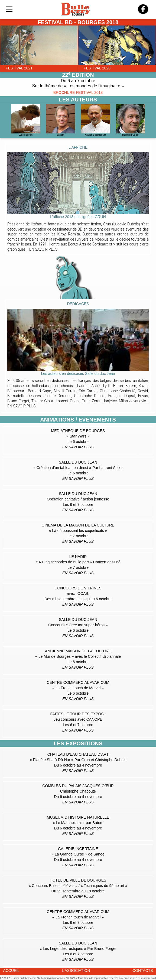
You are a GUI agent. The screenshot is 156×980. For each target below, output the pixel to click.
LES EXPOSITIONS (78, 743)
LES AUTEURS (78, 100)
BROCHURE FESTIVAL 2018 (78, 92)
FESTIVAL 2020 (97, 68)
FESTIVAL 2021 (19, 68)
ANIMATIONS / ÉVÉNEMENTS (78, 420)
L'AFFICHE (78, 147)
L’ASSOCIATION (76, 971)
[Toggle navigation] (9, 9)
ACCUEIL (11, 971)
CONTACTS (143, 971)
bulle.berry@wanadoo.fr (52, 978)
